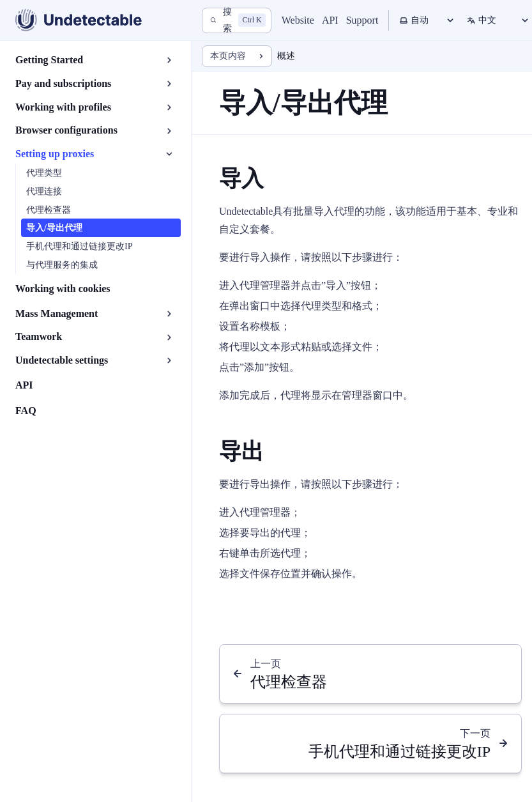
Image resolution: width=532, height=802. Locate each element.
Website (298, 20)
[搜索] (237, 20)
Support (362, 20)
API (330, 20)
